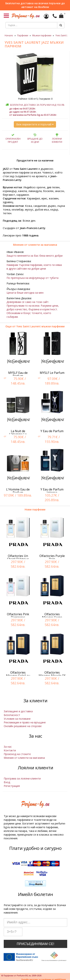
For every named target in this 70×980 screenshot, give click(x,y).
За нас (8, 747)
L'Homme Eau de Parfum (18, 491)
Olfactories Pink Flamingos (18, 616)
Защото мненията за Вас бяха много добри (35, 256)
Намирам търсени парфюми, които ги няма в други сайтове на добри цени (34, 267)
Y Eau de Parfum (52, 431)
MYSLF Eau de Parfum (18, 374)
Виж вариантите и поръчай (35, 124)
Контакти (10, 750)
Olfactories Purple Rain (52, 557)
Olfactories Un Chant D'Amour (18, 557)
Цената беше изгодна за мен (25, 293)
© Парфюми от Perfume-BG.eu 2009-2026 (21, 976)
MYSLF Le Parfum (52, 373)
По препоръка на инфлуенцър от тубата (32, 278)
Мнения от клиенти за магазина (35, 245)
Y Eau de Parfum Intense (52, 491)
